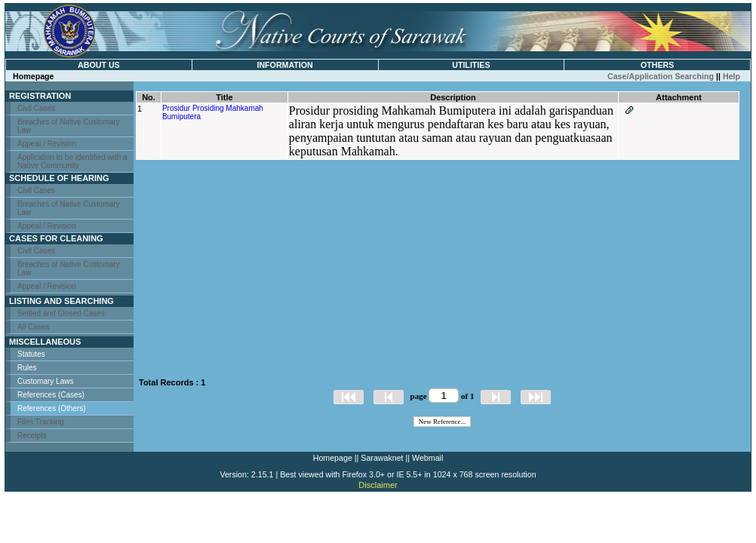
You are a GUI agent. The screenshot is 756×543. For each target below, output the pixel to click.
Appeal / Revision (47, 144)
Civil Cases (36, 108)
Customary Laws (45, 381)
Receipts (32, 436)
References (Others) (52, 408)
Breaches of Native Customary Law (69, 126)
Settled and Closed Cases (61, 313)
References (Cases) (51, 395)
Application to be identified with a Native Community (72, 161)
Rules (27, 368)
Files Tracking (41, 422)
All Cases (33, 327)
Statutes (31, 354)
